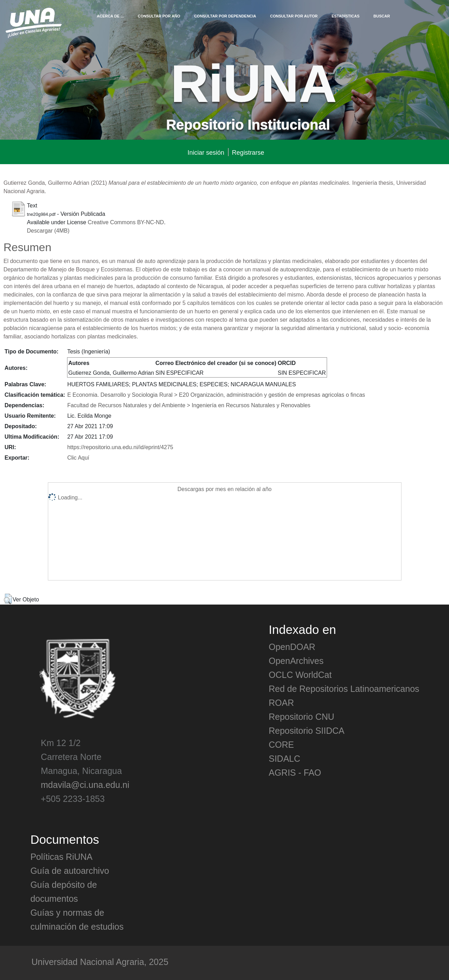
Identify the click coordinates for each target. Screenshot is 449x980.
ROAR (281, 702)
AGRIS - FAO (295, 772)
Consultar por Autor (294, 16)
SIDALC (284, 758)
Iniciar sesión (206, 152)
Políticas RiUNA (61, 856)
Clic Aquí (78, 457)
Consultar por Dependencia (225, 16)
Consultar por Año (159, 16)
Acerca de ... (110, 16)
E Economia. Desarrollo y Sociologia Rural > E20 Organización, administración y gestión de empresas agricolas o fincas (216, 394)
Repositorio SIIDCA (307, 730)
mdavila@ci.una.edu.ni (85, 784)
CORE (281, 744)
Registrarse (248, 152)
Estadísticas (346, 16)
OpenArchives (296, 660)
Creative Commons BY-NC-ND (126, 222)
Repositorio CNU (302, 716)
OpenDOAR (292, 646)
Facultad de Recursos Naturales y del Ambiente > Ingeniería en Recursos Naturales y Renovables (189, 405)
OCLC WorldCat (300, 674)
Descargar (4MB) (48, 230)
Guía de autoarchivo (70, 870)
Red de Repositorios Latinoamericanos (344, 688)
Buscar (382, 16)
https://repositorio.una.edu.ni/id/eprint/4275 (120, 447)
